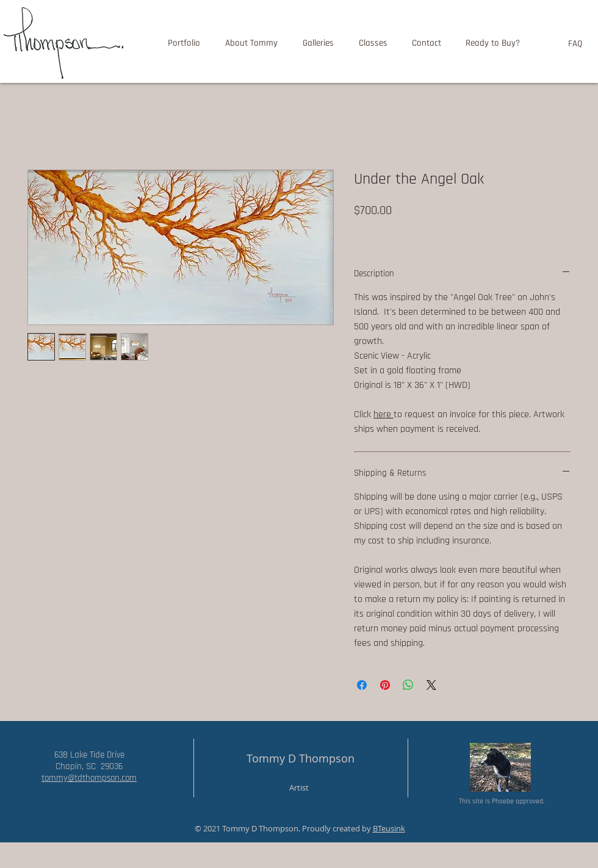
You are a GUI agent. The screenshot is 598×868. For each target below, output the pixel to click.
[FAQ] (575, 43)
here (384, 414)
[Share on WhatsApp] (408, 685)
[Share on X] (431, 685)
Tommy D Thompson (301, 758)
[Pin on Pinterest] (385, 685)
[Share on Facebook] (362, 685)
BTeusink (389, 828)
